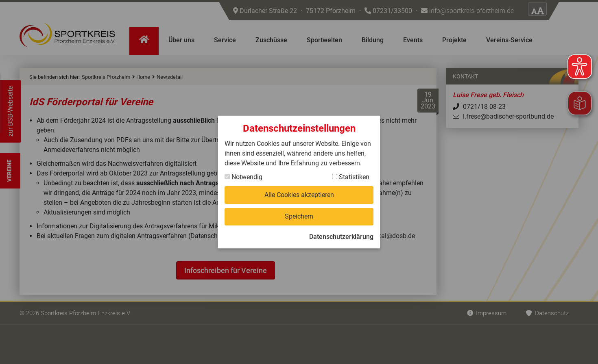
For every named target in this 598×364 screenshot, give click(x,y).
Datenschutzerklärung (341, 237)
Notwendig (243, 177)
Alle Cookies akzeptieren (299, 195)
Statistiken (351, 177)
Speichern (299, 216)
